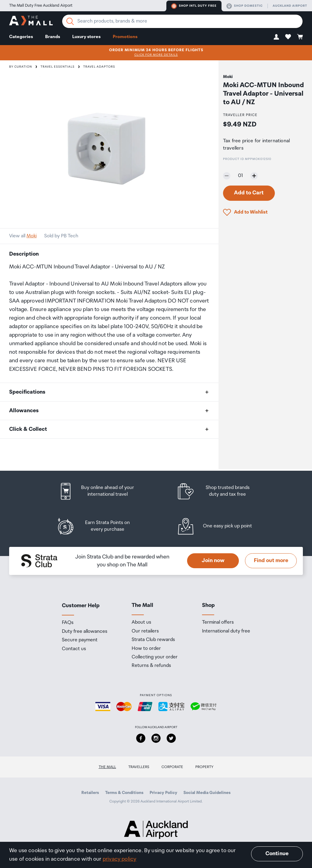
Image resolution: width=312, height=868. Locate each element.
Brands (53, 37)
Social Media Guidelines (207, 793)
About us (141, 622)
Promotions (125, 37)
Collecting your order (155, 657)
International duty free (226, 631)
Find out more (271, 561)
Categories (21, 37)
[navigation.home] (31, 21)
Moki (32, 236)
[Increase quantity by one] (254, 176)
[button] (276, 37)
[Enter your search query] (182, 21)
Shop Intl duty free (194, 6)
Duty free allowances (85, 632)
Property (204, 767)
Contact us (74, 649)
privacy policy (120, 859)
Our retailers (145, 631)
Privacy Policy (163, 793)
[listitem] (102, 491)
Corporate (172, 767)
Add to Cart (249, 193)
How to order (146, 649)
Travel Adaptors (99, 67)
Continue (277, 854)
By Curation (21, 67)
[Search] (70, 21)
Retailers (90, 793)
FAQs (68, 623)
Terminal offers (218, 622)
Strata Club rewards (153, 640)
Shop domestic (245, 6)
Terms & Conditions (124, 793)
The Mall (107, 767)
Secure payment (80, 640)
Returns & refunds (151, 666)
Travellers (139, 767)
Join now (213, 561)
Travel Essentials (58, 67)
